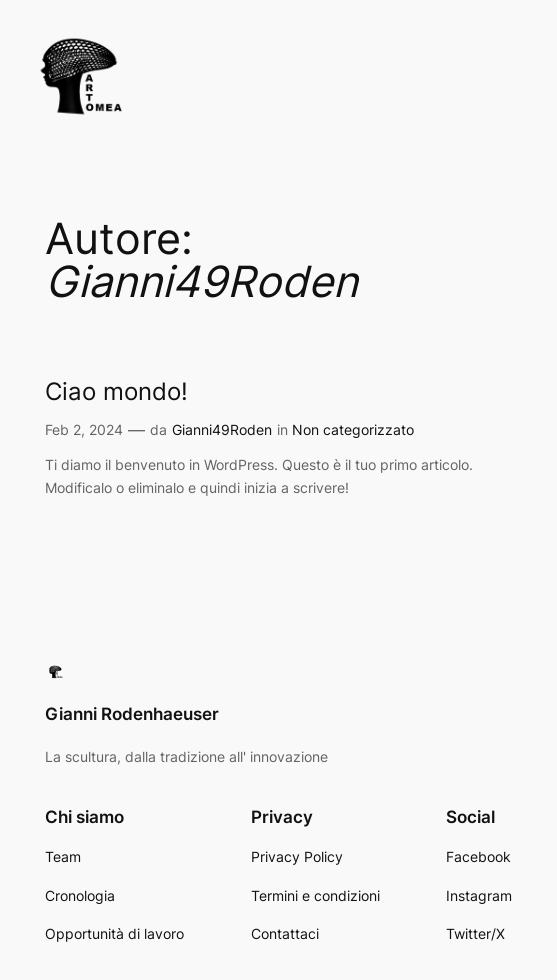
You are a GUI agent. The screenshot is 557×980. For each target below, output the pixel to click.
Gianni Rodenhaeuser (234, 76)
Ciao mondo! (116, 392)
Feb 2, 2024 (84, 429)
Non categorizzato (353, 429)
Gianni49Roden (222, 429)
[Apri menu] (528, 77)
